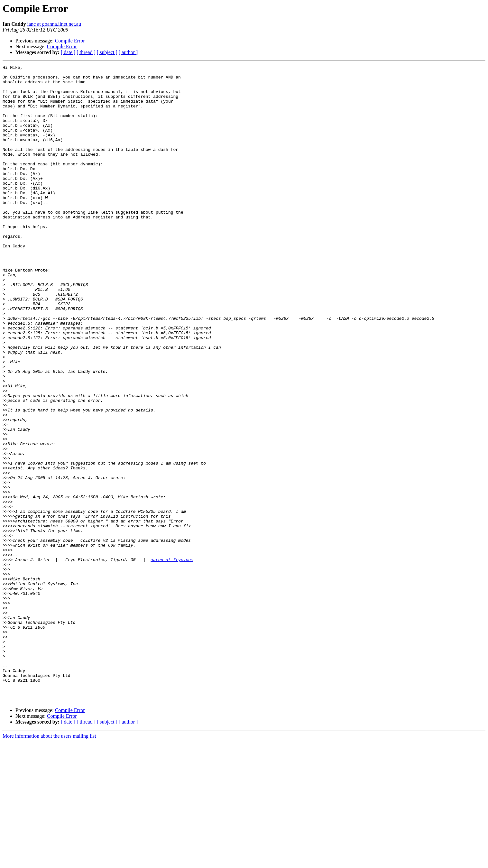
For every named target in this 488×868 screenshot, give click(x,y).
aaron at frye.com (172, 659)
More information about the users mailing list (49, 862)
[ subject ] (107, 52)
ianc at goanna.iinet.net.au (54, 24)
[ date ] (68, 52)
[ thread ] (86, 52)
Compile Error (70, 41)
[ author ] (128, 52)
